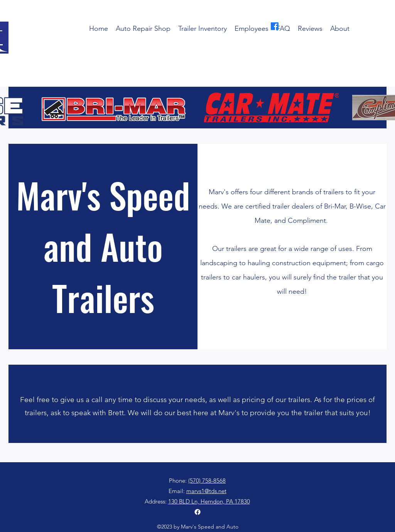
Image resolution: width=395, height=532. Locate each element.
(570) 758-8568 (207, 80)
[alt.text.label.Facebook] (275, 26)
